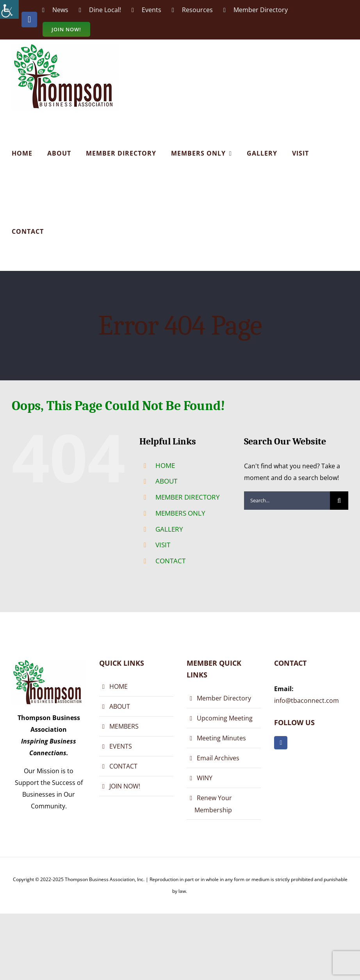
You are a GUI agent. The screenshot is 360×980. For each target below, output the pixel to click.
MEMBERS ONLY (180, 513)
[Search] (339, 501)
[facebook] (281, 743)
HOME (165, 465)
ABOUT (166, 481)
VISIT (163, 545)
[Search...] (287, 501)
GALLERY (169, 529)
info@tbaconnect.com (307, 701)
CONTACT (170, 561)
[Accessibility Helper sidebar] (9, 9)
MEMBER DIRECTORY (188, 497)
